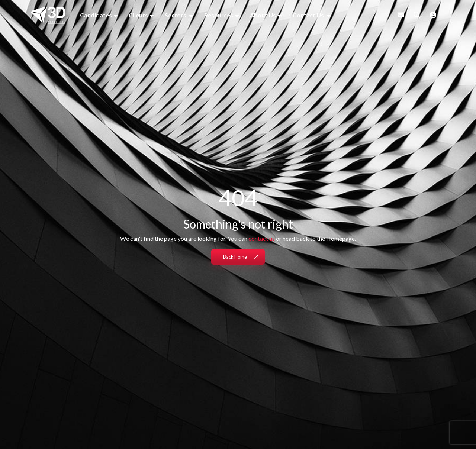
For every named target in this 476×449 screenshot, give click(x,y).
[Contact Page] (401, 15)
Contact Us (309, 15)
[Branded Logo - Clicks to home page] (48, 15)
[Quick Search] (417, 15)
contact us (262, 238)
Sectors (176, 15)
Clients (138, 15)
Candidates (96, 15)
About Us (263, 15)
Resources (219, 15)
